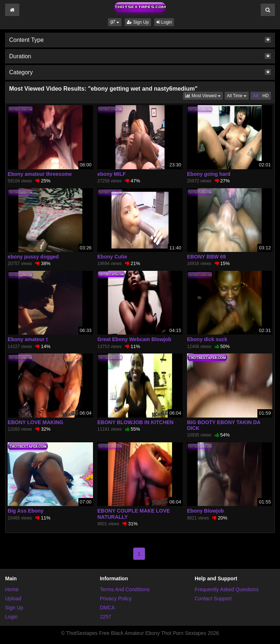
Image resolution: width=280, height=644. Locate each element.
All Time (238, 95)
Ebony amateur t (28, 339)
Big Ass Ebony (26, 511)
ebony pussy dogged (33, 257)
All (255, 96)
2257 (106, 617)
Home (12, 589)
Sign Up (138, 22)
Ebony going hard (209, 174)
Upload (13, 598)
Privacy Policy (116, 598)
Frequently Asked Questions (227, 589)
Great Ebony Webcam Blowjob (134, 339)
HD (266, 96)
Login (164, 22)
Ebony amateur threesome (40, 174)
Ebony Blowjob (205, 511)
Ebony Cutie (112, 257)
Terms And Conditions (125, 589)
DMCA (107, 608)
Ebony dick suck (207, 339)
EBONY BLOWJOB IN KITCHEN (135, 422)
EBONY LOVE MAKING (35, 422)
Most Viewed (204, 95)
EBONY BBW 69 (206, 257)
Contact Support (213, 598)
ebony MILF (112, 174)
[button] (115, 22)
